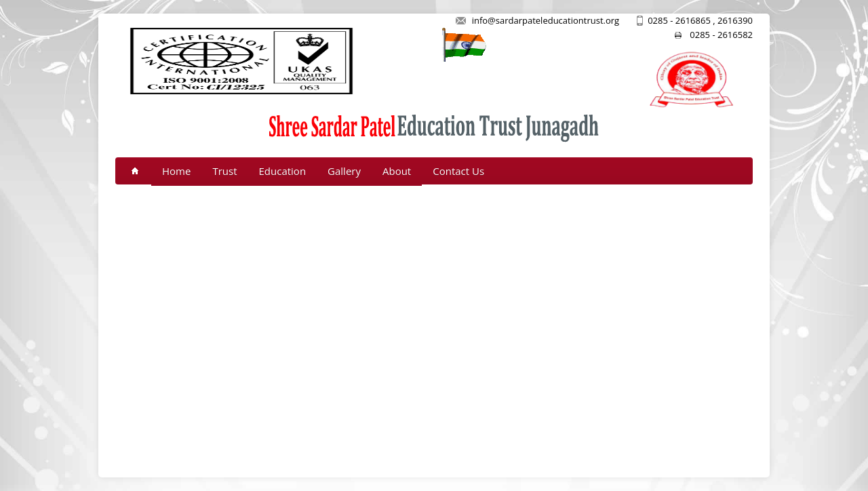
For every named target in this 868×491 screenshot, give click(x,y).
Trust (224, 171)
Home (176, 171)
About (397, 171)
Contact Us (458, 171)
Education (283, 171)
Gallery (344, 171)
